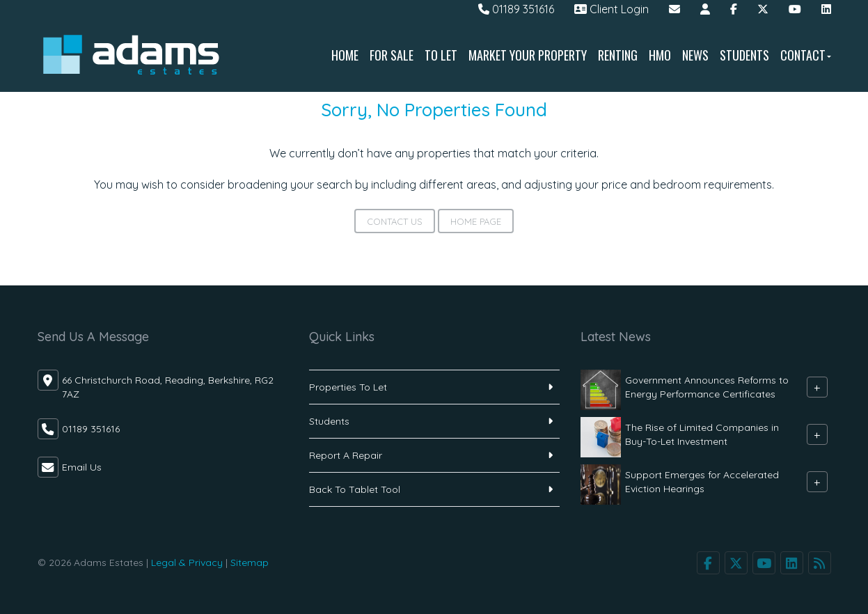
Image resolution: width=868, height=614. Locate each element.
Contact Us (395, 221)
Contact (806, 55)
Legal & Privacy (187, 562)
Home (345, 55)
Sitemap (250, 562)
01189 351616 (516, 9)
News (695, 55)
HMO (660, 55)
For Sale (392, 55)
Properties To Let (348, 387)
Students (744, 55)
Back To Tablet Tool (355, 489)
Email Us (82, 467)
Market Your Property (528, 55)
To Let (441, 55)
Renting (618, 55)
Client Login (611, 9)
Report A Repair (346, 455)
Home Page (476, 221)
